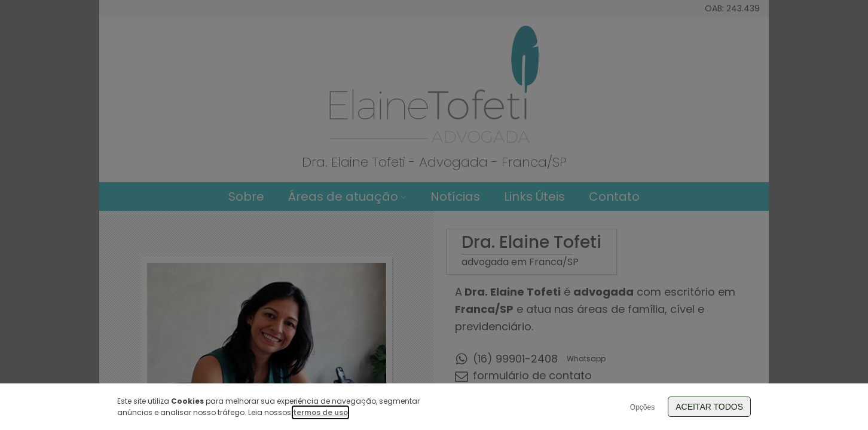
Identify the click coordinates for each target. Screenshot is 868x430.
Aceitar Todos (709, 407)
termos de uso (320, 412)
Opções (642, 407)
